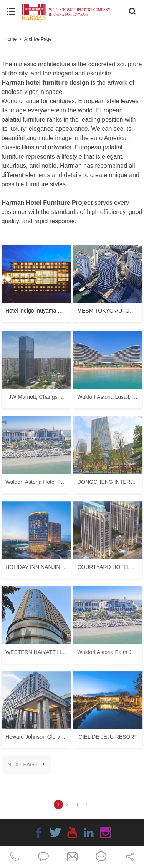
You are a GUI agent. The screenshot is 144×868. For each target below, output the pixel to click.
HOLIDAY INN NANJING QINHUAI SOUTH (57, 569)
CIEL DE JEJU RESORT (108, 739)
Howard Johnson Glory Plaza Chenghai (52, 739)
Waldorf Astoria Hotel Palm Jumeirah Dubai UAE (63, 484)
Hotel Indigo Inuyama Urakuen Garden (51, 311)
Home (10, 39)
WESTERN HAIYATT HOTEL (40, 654)
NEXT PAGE (26, 764)
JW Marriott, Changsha (36, 399)
